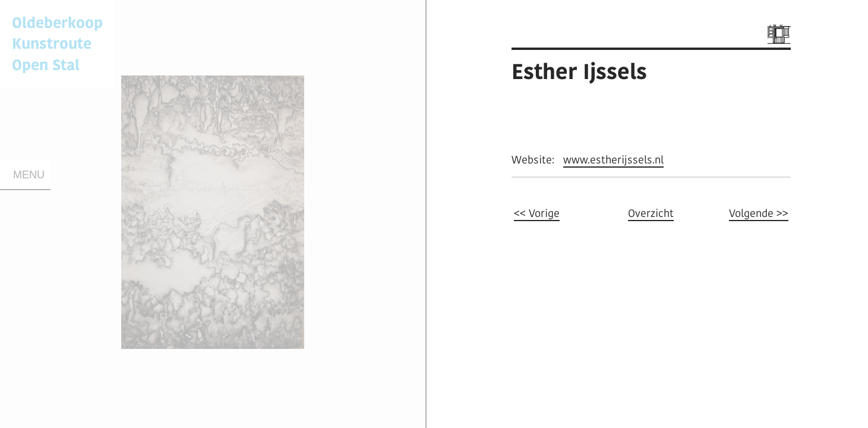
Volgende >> (759, 213)
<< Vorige (537, 213)
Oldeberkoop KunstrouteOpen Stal (57, 43)
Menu (29, 175)
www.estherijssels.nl (613, 160)
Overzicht (651, 213)
